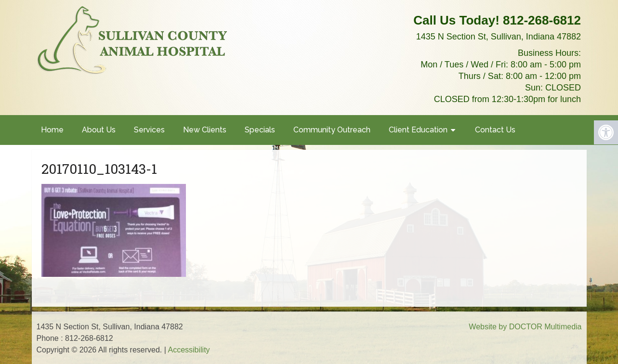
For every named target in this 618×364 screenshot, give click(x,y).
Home (52, 130)
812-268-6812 (542, 20)
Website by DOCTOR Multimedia (525, 327)
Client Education (418, 130)
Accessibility (189, 350)
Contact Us (495, 130)
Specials (260, 130)
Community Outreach (332, 130)
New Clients (205, 130)
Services (149, 130)
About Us (99, 130)
